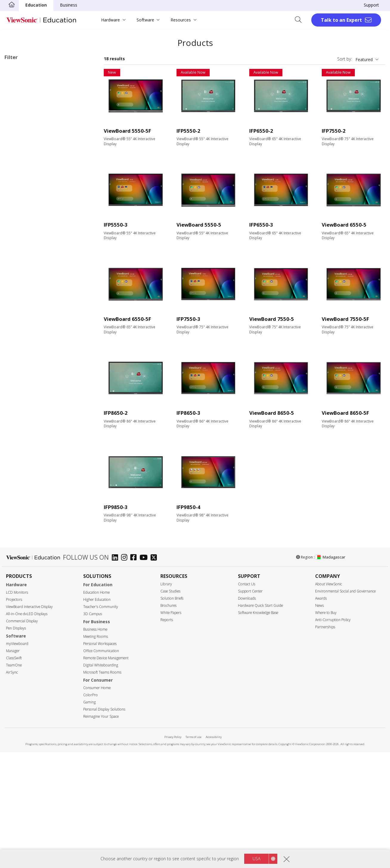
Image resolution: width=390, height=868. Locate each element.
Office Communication (101, 766)
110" (18, 358)
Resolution (21, 374)
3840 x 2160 (26, 390)
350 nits (21, 430)
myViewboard (17, 759)
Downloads (247, 714)
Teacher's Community (101, 722)
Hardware (110, 20)
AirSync (12, 788)
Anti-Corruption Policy (333, 735)
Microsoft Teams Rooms (102, 788)
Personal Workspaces (100, 759)
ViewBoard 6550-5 (344, 225)
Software (145, 20)
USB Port (23, 502)
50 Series (16, 78)
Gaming (89, 818)
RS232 (20, 549)
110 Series (33, 213)
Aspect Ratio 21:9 (31, 614)
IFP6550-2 (261, 131)
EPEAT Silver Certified (35, 645)
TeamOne (14, 781)
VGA (18, 478)
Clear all (84, 70)
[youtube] (145, 674)
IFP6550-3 (261, 225)
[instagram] (126, 674)
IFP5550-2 (188, 131)
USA (256, 859)
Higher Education (97, 715)
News (319, 721)
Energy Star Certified (34, 637)
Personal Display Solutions (104, 825)
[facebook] (135, 674)
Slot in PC (23, 237)
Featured (364, 59)
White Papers (171, 728)
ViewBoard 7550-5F (345, 319)
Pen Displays (16, 744)
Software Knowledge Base (258, 728)
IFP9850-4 (188, 507)
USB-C (20, 518)
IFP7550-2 (334, 131)
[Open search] (300, 20)
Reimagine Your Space (101, 832)
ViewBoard (24, 100)
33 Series (32, 133)
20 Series (32, 116)
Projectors (14, 715)
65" (17, 309)
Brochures (168, 721)
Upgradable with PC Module (41, 581)
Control (18, 534)
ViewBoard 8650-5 (272, 413)
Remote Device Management (106, 774)
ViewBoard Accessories (36, 253)
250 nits (21, 421)
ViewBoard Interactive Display (29, 722)
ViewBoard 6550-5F (127, 319)
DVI (17, 486)
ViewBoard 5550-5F (127, 131)
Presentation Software (36, 245)
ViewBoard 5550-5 (199, 225)
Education (36, 5)
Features (19, 565)
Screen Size (22, 269)
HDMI (20, 469)
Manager (13, 766)
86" (17, 325)
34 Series (32, 141)
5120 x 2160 (26, 398)
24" (17, 277)
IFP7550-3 (188, 319)
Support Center (250, 707)
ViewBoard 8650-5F (345, 413)
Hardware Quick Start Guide (260, 721)
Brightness (22, 414)
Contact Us (247, 700)
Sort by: (345, 59)
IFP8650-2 (116, 413)
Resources (181, 20)
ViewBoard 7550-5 (272, 319)
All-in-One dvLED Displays (27, 729)
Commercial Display (22, 737)
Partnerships (325, 743)
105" (18, 350)
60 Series (32, 189)
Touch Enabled (28, 573)
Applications (23, 93)
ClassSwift (14, 774)
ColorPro (90, 811)
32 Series (32, 124)
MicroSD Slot (27, 510)
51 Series (32, 165)
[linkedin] (116, 674)
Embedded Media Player (37, 597)
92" (17, 334)
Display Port (26, 494)
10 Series (32, 108)
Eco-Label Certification (34, 630)
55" (17, 301)
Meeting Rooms (96, 752)
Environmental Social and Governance (345, 707)
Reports (167, 735)
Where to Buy (326, 728)
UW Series (33, 229)
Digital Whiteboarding (101, 781)
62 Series (32, 197)
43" (17, 285)
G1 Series (32, 221)
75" (17, 317)
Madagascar (330, 673)
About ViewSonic (329, 700)
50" (17, 293)
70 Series (32, 205)
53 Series (32, 181)
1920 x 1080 (26, 382)
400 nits (21, 438)
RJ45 (18, 541)
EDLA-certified (28, 605)
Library (166, 700)
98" (17, 342)
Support (371, 5)
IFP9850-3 (116, 507)
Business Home (95, 745)
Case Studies (170, 707)
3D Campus (93, 729)
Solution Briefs (172, 714)
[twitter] (155, 674)
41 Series (32, 149)
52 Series (32, 173)
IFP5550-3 (116, 225)
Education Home (96, 708)
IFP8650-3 (188, 413)
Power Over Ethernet (34, 589)
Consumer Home (97, 803)
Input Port (21, 462)
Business (69, 5)
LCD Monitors (17, 708)
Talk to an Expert (341, 20)
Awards (321, 714)
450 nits (21, 446)
